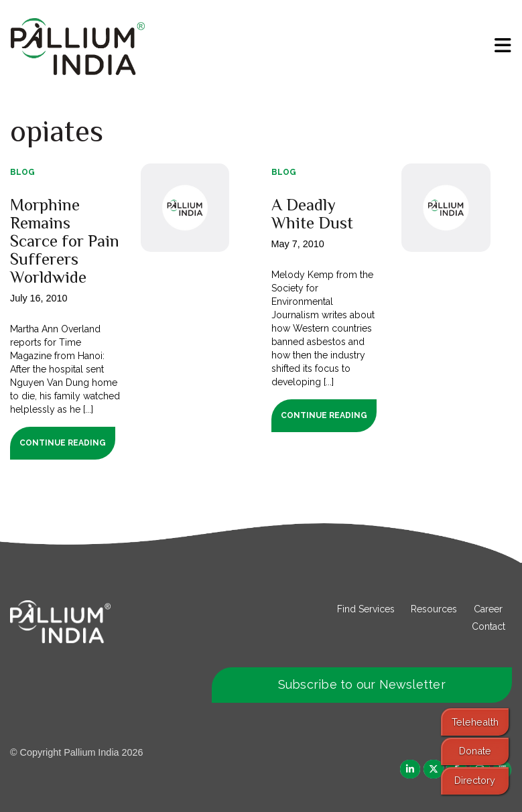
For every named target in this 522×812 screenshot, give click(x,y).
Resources (434, 609)
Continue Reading (63, 443)
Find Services (366, 609)
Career (488, 609)
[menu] (503, 46)
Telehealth (475, 722)
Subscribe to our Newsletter (362, 684)
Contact (488, 626)
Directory (475, 780)
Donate (475, 751)
